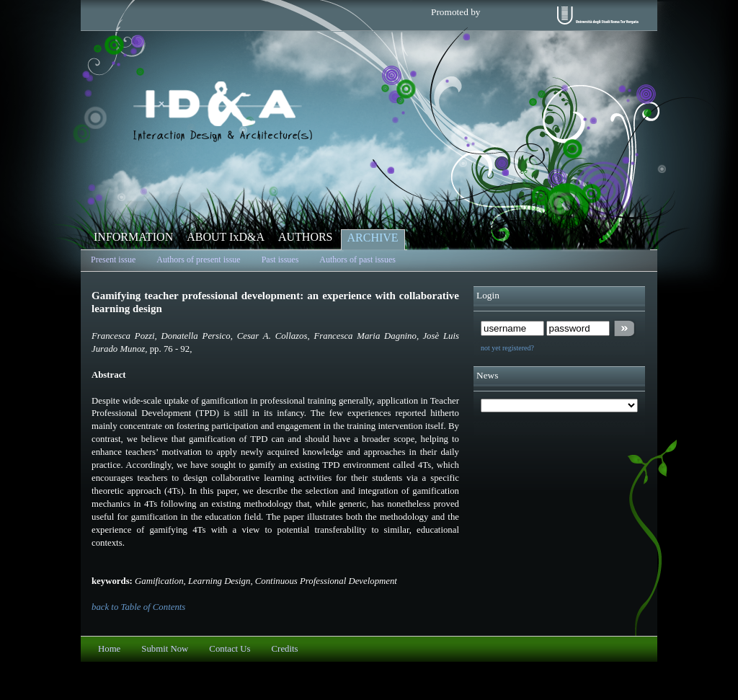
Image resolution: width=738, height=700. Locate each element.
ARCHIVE (373, 238)
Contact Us (230, 649)
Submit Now (165, 649)
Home (109, 649)
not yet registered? (507, 348)
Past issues (280, 260)
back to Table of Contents (138, 607)
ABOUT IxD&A (226, 237)
